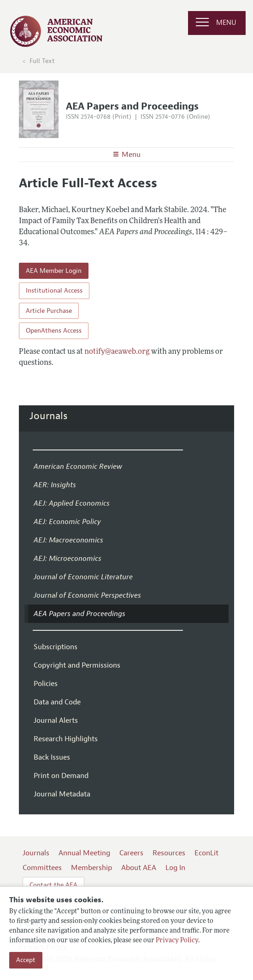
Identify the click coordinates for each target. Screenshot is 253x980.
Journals (49, 416)
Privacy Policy (177, 941)
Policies (46, 684)
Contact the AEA (53, 885)
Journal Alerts (56, 721)
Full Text (42, 61)
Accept (26, 960)
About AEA (139, 868)
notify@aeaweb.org (117, 352)
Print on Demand (61, 776)
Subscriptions (56, 647)
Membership (91, 868)
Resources (169, 853)
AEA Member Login (54, 271)
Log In (175, 868)
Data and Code (57, 702)
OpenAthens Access (54, 331)
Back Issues (52, 757)
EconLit (206, 853)
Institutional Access (54, 291)
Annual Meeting (84, 853)
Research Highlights (66, 739)
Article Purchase (49, 311)
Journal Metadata (62, 794)
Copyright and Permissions (77, 665)
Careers (131, 853)
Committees (42, 868)
